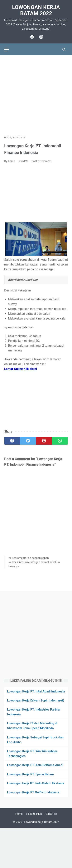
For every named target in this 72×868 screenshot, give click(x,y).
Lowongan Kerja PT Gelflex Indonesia (33, 792)
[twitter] (28, 441)
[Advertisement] (36, 96)
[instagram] (41, 37)
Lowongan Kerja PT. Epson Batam (30, 774)
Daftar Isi (51, 814)
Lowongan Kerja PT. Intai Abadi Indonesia (36, 691)
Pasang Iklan (34, 814)
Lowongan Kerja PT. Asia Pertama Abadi (35, 765)
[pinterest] (44, 441)
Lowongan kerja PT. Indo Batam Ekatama (36, 783)
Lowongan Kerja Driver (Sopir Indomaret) (36, 700)
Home (19, 814)
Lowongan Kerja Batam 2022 (36, 10)
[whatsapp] (60, 441)
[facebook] (32, 37)
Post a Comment (41, 161)
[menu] (7, 50)
